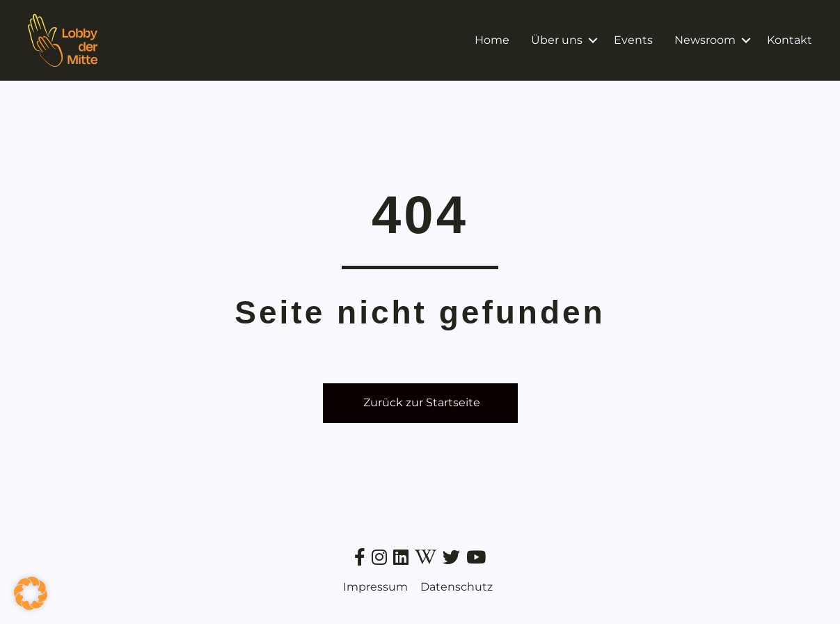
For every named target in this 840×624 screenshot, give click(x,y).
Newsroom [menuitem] (705, 40)
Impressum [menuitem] (375, 587)
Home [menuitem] (492, 40)
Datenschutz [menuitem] (457, 587)
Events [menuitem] (633, 40)
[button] (593, 40)
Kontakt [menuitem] (790, 40)
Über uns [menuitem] (557, 40)
